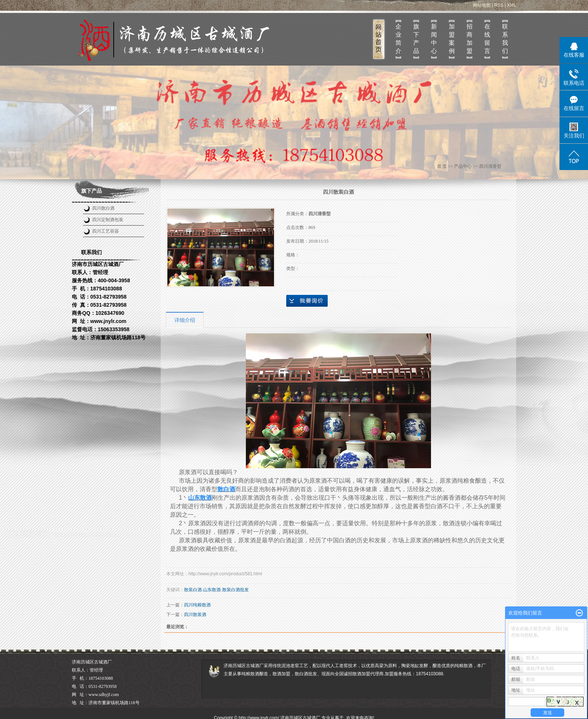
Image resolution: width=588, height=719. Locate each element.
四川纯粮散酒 (197, 605)
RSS (499, 5)
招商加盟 (470, 39)
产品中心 (463, 166)
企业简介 (398, 39)
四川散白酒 (103, 208)
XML (512, 5)
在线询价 (307, 301)
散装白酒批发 (235, 590)
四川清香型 (490, 166)
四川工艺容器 (106, 231)
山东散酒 (212, 590)
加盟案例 (452, 39)
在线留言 (487, 39)
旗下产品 (416, 39)
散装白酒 (193, 590)
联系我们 (505, 39)
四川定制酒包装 (108, 220)
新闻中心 (434, 39)
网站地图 (482, 5)
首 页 (442, 166)
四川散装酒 (195, 615)
